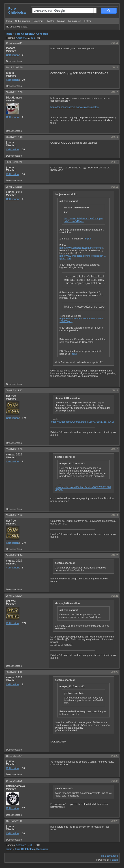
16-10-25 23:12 (14, 821)
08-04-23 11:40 (14, 672)
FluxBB (114, 860)
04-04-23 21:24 (14, 555)
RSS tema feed (110, 856)
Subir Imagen (22, 21)
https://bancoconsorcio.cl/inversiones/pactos (74, 107)
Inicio (9, 21)
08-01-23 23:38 (14, 187)
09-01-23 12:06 (14, 449)
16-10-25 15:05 (14, 781)
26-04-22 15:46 (14, 137)
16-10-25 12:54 (14, 756)
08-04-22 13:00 (14, 92)
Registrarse (75, 21)
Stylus (88, 239)
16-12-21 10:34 (14, 43)
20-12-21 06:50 (14, 67)
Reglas (61, 21)
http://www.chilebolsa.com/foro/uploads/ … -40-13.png (83, 220)
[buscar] (63, 11)
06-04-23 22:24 (14, 596)
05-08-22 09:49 (14, 162)
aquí (74, 354)
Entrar (88, 21)
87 (35, 38)
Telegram (38, 21)
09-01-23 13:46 (14, 515)
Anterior (20, 38)
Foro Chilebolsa (17, 10)
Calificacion (12, 55)
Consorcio (42, 34)
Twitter (51, 21)
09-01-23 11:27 (14, 390)
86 (32, 38)
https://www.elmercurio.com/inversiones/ (81, 248)
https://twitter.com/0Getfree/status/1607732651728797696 (83, 422)
